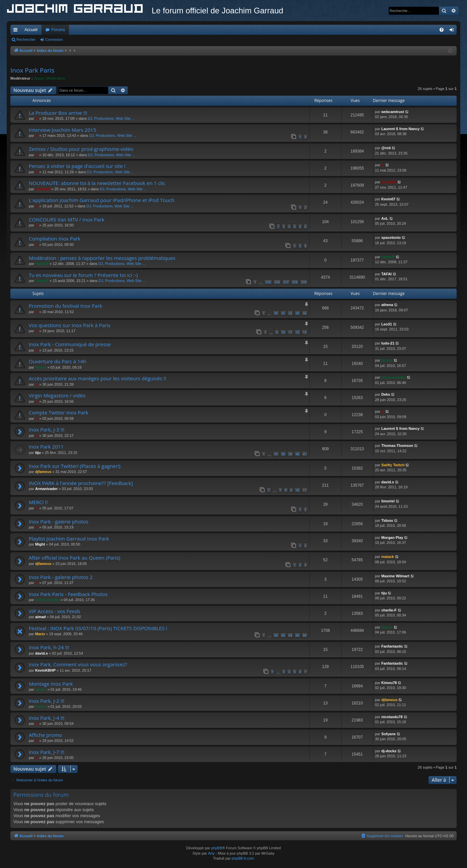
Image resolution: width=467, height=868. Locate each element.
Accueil (31, 30)
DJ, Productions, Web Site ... (111, 118)
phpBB (217, 848)
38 (283, 454)
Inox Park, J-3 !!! (47, 429)
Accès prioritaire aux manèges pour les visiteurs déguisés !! (97, 378)
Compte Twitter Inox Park (59, 412)
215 (268, 282)
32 (290, 313)
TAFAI (386, 274)
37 (276, 454)
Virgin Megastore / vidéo (57, 395)
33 (297, 313)
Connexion (54, 39)
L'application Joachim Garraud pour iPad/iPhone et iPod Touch (102, 200)
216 (277, 282)
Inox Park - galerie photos (59, 521)
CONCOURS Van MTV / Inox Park (67, 219)
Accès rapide (17, 31)
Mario (40, 634)
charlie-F (389, 610)
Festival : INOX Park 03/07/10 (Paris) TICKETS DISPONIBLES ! (98, 628)
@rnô (386, 148)
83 (283, 635)
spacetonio (391, 237)
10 (283, 332)
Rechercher (26, 39)
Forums (58, 30)
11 (290, 332)
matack (388, 557)
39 (290, 454)
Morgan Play (392, 538)
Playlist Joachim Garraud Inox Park (69, 539)
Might (40, 544)
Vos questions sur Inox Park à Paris (70, 325)
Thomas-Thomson (397, 446)
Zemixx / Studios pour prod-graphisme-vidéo (81, 149)
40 (297, 454)
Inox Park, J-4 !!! (47, 718)
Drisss (41, 367)
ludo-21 (388, 343)
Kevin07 (388, 199)
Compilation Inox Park (55, 238)
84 (290, 635)
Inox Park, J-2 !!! (47, 701)
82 (276, 635)
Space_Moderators (49, 78)
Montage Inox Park (51, 684)
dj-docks (389, 751)
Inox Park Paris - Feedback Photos (68, 594)
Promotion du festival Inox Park (65, 306)
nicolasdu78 (392, 717)
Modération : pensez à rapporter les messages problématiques (102, 258)
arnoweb (43, 189)
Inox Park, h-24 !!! (49, 647)
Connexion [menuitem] (453, 31)
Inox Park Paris (32, 70)
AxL (385, 218)
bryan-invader (394, 377)
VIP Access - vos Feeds (55, 611)
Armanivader (46, 489)
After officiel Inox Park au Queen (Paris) (74, 558)
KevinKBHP (45, 670)
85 (297, 635)
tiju (38, 453)
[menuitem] (442, 30)
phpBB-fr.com (243, 858)
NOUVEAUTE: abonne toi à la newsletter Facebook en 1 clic (97, 183)
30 (276, 313)
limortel (388, 501)
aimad (41, 617)
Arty (211, 853)
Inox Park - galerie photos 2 (61, 577)
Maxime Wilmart (395, 576)
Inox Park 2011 (46, 447)
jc (37, 118)
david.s (388, 482)
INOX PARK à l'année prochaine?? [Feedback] (81, 483)
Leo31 (387, 324)
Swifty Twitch (393, 465)
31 (283, 313)
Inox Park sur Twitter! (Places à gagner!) (75, 466)
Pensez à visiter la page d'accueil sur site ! (77, 166)
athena (387, 305)
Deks (386, 394)
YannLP (42, 264)
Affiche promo (45, 735)
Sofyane (388, 734)
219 (304, 282)
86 (305, 635)
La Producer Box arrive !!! (58, 113)
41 (305, 454)
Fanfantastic (392, 646)
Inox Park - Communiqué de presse (70, 344)
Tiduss (387, 520)
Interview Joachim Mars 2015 (62, 130)
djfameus (43, 472)
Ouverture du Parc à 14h (57, 361)
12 (297, 332)
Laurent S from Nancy (400, 129)
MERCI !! (38, 502)
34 (305, 313)
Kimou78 (389, 683)
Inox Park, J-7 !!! (47, 752)
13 (305, 332)
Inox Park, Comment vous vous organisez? (78, 664)
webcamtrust (393, 112)
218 (295, 282)
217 (286, 282)
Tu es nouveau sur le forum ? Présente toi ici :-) (83, 275)
